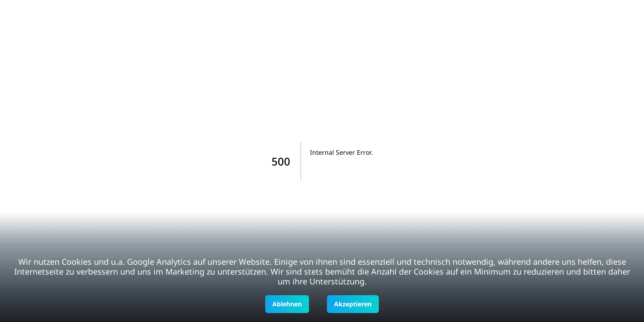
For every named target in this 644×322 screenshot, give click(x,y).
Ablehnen (287, 304)
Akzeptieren (353, 304)
